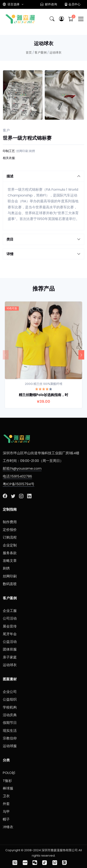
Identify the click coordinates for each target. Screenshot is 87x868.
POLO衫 (9, 773)
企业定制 (10, 545)
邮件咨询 (49, 4)
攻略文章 (10, 561)
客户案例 (41, 53)
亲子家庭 (10, 657)
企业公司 (10, 692)
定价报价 (10, 530)
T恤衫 (7, 781)
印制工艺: (9, 151)
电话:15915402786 (17, 476)
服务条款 (10, 553)
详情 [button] (43, 254)
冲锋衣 (8, 827)
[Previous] (6, 355)
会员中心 (72, 4)
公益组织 (10, 699)
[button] (61, 19)
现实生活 (10, 731)
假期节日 (10, 723)
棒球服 (8, 788)
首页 (29, 53)
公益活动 (10, 642)
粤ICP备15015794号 (19, 484)
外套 (6, 804)
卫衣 (6, 796)
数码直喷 (10, 584)
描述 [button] (43, 176)
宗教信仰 (10, 738)
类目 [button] (43, 239)
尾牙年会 (10, 634)
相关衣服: (9, 158)
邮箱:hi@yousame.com (22, 468)
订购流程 (10, 537)
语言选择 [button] (11, 4)
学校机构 (10, 707)
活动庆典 (10, 715)
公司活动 (10, 618)
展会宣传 (10, 626)
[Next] (81, 355)
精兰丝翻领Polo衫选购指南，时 (43, 395)
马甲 (6, 812)
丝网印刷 (22, 151)
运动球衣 (55, 53)
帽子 (6, 819)
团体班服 (10, 649)
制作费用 (10, 522)
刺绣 (32, 151)
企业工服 (10, 611)
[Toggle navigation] (81, 19)
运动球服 (10, 746)
